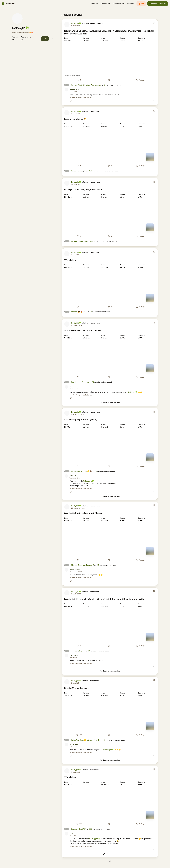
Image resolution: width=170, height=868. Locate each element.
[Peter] (72, 833)
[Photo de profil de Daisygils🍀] (17, 18)
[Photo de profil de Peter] (66, 834)
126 (105, 740)
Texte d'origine (88, 98)
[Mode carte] (150, 157)
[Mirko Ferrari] (74, 744)
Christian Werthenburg (92, 85)
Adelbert (75, 651)
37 (91, 312)
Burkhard (75, 829)
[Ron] (71, 387)
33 (98, 565)
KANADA (83, 829)
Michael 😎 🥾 (77, 312)
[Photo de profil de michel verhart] (66, 570)
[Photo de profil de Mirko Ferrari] (66, 745)
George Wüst (77, 85)
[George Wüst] (74, 89)
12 (100, 241)
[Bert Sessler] (74, 655)
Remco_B (90, 565)
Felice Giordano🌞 (79, 740)
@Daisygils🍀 (132, 392)
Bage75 (82, 651)
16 (100, 171)
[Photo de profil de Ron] (66, 387)
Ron (73, 382)
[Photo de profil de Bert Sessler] (66, 656)
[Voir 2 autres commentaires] (110, 402)
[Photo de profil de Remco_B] (66, 476)
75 (96, 471)
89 (89, 651)
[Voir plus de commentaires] (110, 854)
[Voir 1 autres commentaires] (110, 671)
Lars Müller (76, 471)
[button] (95, 4)
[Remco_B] (73, 476)
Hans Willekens (90, 171)
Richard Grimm (77, 171)
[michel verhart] (75, 570)
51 (93, 382)
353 (91, 829)
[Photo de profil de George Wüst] (66, 90)
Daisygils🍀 (21, 28)
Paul (85, 312)
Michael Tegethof (82, 382)
